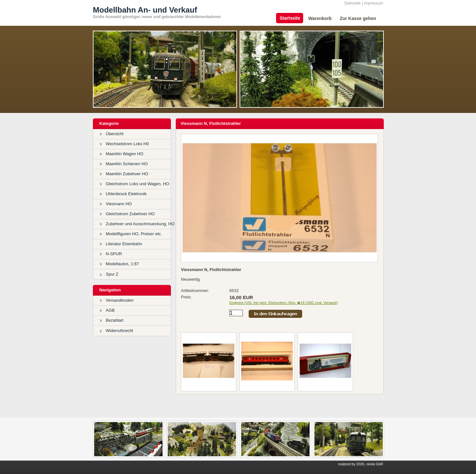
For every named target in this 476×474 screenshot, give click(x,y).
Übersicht (115, 134)
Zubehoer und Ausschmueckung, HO (140, 224)
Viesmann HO (119, 204)
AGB (110, 310)
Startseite (352, 3)
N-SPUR (114, 254)
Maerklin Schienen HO (127, 164)
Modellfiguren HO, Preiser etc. (134, 234)
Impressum (374, 3)
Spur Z (112, 274)
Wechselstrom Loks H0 (127, 144)
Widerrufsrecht (119, 331)
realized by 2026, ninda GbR (361, 464)
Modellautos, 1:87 (122, 264)
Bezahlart (115, 320)
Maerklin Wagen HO (125, 154)
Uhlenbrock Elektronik (126, 194)
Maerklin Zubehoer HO (127, 174)
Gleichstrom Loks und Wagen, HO (138, 184)
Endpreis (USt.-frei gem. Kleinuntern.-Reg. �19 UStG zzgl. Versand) (283, 303)
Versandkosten (120, 300)
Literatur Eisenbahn (124, 244)
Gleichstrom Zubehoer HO (130, 214)
